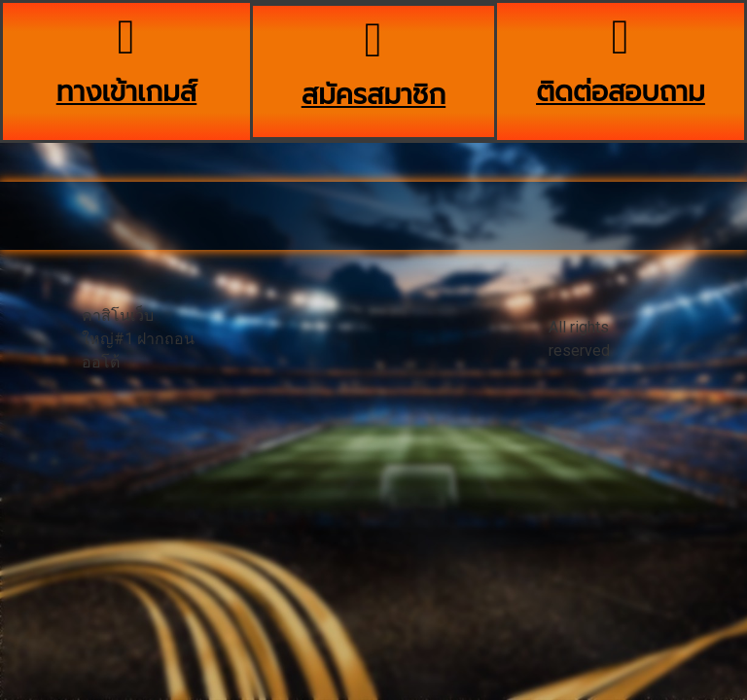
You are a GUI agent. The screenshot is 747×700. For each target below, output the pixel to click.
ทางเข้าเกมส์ (126, 92)
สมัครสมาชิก (373, 95)
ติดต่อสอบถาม (621, 92)
